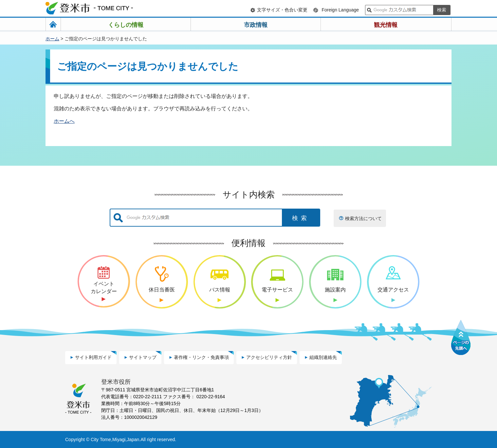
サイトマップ (143, 357)
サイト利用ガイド (93, 357)
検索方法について (363, 218)
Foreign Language (340, 10)
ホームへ (64, 121)
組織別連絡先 (323, 357)
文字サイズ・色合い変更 (282, 10)
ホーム (52, 39)
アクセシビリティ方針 (269, 357)
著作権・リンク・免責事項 (201, 357)
